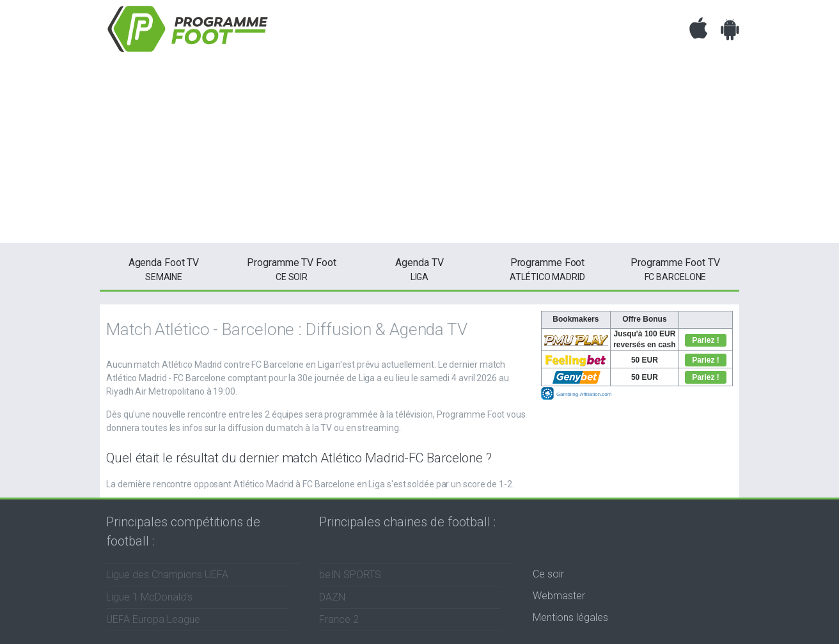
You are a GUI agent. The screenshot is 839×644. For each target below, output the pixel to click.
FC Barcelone (675, 269)
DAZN (332, 597)
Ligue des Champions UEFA (167, 575)
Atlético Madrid (547, 269)
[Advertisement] (419, 153)
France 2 (339, 619)
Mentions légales (570, 617)
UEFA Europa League (153, 619)
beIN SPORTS (350, 575)
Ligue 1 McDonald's (149, 597)
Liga (419, 269)
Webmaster (559, 596)
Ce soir (548, 574)
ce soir (292, 269)
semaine (164, 269)
